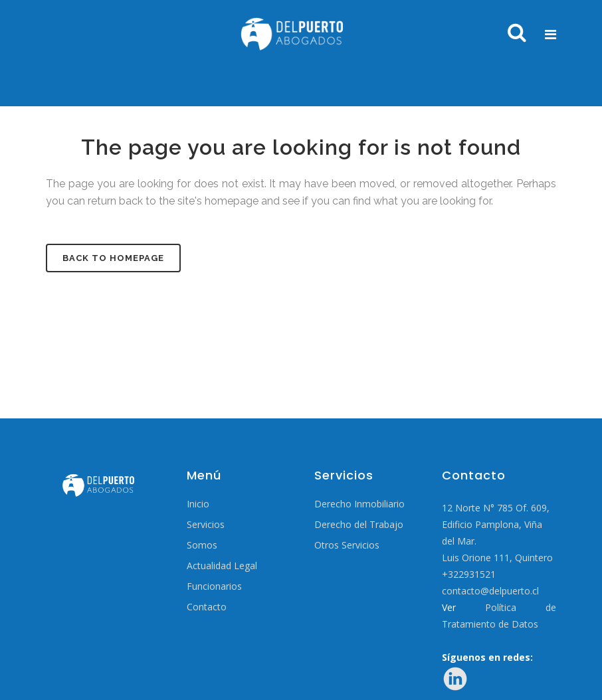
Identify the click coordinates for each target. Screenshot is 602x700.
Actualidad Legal (222, 566)
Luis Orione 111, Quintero (497, 558)
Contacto (207, 607)
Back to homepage (113, 258)
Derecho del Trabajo (359, 525)
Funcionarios (214, 586)
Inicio (198, 504)
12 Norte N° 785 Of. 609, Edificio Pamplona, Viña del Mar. (496, 524)
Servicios (206, 525)
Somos (202, 545)
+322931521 (469, 574)
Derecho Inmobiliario (359, 504)
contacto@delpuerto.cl (490, 591)
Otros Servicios (347, 545)
